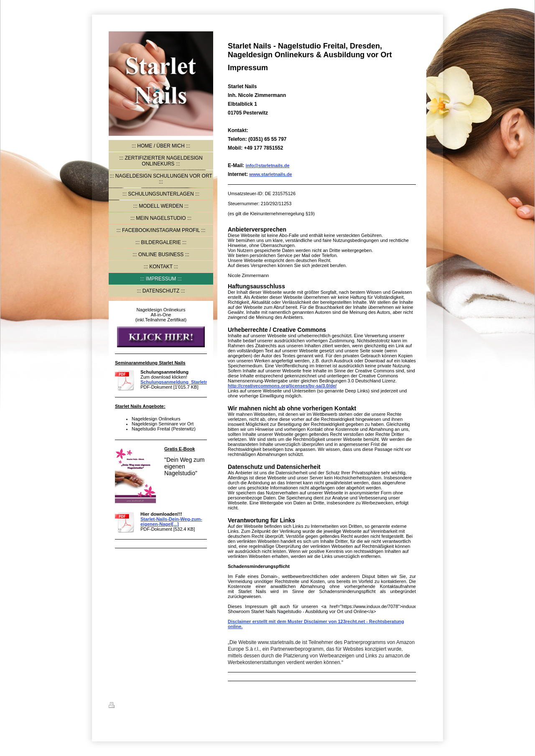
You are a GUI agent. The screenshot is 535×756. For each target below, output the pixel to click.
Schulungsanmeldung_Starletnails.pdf (182, 382)
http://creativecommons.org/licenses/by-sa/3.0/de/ (282, 386)
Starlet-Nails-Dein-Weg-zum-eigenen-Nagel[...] (171, 522)
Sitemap (159, 706)
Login (420, 705)
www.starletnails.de (270, 174)
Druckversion (128, 706)
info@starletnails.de (268, 165)
